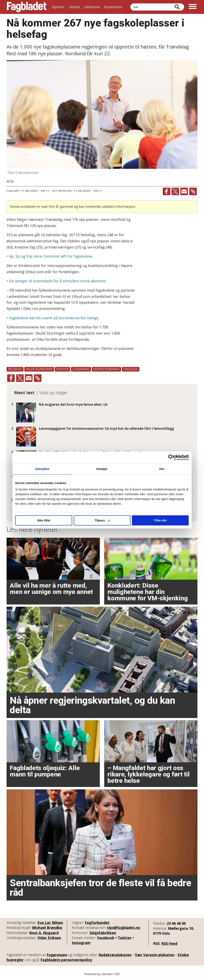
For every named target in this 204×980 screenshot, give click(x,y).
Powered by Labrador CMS (102, 974)
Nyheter (58, 7)
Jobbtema (92, 7)
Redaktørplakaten (115, 955)
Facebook (106, 938)
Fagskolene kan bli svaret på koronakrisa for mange (54, 318)
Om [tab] (162, 469)
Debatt (75, 7)
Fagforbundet (97, 923)
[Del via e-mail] (184, 191)
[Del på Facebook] (167, 191)
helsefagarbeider (39, 369)
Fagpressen (57, 955)
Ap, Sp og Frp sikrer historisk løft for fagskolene (51, 256)
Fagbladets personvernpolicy (66, 960)
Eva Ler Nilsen (50, 923)
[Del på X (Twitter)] (175, 191)
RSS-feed (169, 943)
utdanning (81, 369)
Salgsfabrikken (103, 933)
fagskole (131, 369)
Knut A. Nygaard (44, 933)
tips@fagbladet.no (124, 928)
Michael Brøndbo (47, 928)
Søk (130, 3)
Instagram (81, 943)
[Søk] (177, 7)
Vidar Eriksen (49, 938)
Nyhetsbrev (113, 7)
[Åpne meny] (193, 7)
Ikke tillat (44, 520)
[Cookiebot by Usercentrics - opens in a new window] (171, 457)
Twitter (125, 938)
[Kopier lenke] (193, 191)
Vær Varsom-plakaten (155, 955)
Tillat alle (160, 520)
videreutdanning (106, 369)
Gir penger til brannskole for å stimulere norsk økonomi (57, 281)
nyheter (62, 369)
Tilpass (102, 520)
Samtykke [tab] (42, 469)
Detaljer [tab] (102, 469)
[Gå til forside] (27, 7)
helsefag (15, 369)
